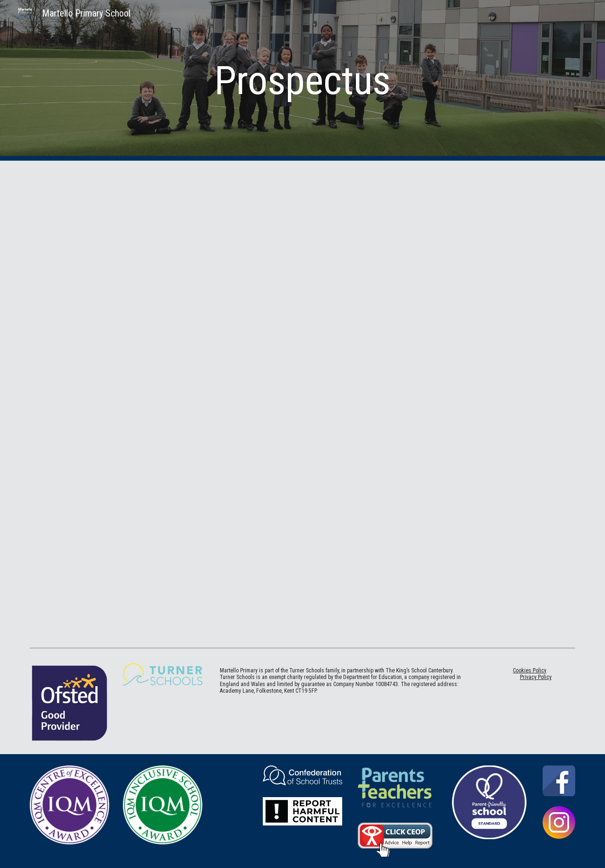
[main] (302, 81)
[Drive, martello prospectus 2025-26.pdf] (302, 402)
